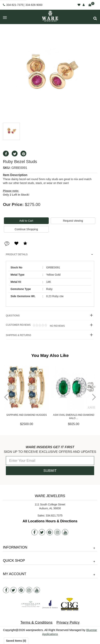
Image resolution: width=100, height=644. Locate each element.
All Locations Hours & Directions (50, 521)
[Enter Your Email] (50, 461)
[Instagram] (57, 532)
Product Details (17, 254)
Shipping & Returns (19, 335)
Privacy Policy (68, 622)
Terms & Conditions (36, 622)
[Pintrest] (50, 532)
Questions (13, 316)
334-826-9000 (34, 5)
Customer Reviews (35, 325)
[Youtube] (65, 532)
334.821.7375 (54, 516)
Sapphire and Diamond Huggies (38, 415)
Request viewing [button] (73, 221)
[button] (95, 18)
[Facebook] (35, 532)
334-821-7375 (15, 5)
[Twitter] (42, 532)
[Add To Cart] (26, 221)
